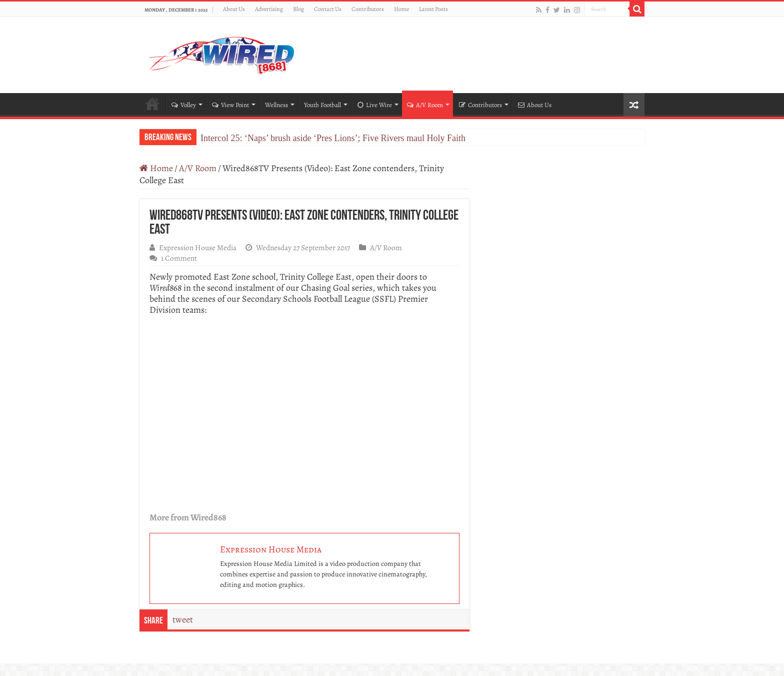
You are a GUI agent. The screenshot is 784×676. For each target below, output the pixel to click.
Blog (298, 9)
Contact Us (328, 9)
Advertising (269, 9)
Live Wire (374, 105)
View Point (230, 105)
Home (401, 9)
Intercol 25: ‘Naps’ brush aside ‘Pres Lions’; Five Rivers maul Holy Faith (333, 138)
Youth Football (322, 105)
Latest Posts (433, 9)
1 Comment (179, 258)
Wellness (276, 105)
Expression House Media (198, 247)
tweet (183, 619)
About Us (234, 9)
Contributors (368, 9)
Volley (184, 105)
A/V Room (425, 105)
